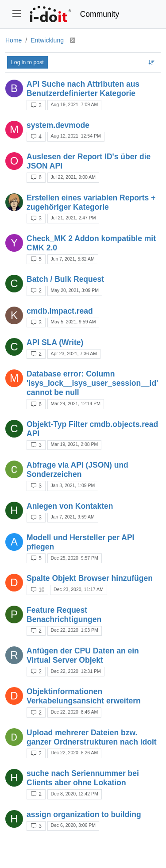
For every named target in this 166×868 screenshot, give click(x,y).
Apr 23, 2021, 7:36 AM (74, 353)
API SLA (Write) (55, 342)
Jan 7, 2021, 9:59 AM (72, 517)
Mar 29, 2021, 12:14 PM (75, 403)
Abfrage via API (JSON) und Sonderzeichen (77, 470)
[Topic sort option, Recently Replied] (152, 62)
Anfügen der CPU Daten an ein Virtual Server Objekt (83, 655)
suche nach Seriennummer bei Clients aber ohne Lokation (83, 778)
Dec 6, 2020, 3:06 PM (73, 825)
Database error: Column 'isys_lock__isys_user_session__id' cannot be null (92, 383)
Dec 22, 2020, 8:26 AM (74, 753)
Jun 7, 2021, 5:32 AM (72, 259)
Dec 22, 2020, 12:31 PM (75, 671)
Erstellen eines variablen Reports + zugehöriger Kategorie (91, 202)
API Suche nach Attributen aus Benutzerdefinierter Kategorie (83, 89)
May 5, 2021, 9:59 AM (73, 322)
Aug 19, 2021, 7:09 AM (74, 104)
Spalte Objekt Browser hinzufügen (90, 578)
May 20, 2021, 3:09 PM (75, 290)
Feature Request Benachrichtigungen (64, 615)
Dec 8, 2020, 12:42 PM (74, 794)
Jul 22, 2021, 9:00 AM (73, 177)
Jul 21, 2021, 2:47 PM (73, 218)
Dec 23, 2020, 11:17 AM (79, 589)
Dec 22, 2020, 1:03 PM (74, 630)
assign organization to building (84, 814)
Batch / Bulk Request (65, 279)
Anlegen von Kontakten (70, 506)
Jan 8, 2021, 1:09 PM (73, 485)
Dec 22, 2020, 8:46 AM (74, 712)
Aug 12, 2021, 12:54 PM (75, 136)
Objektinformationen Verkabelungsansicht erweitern (84, 696)
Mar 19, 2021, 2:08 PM (74, 444)
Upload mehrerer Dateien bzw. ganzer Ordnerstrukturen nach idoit (92, 737)
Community (100, 14)
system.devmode (58, 125)
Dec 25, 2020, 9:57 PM (74, 558)
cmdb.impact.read (60, 311)
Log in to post (27, 62)
